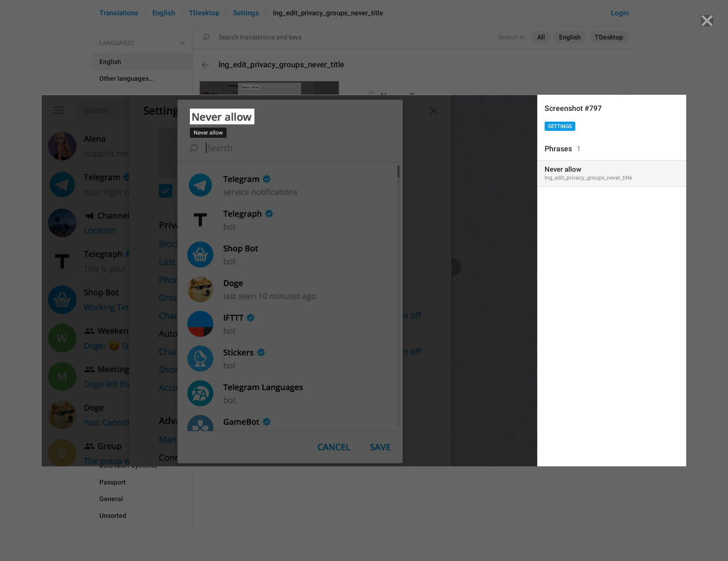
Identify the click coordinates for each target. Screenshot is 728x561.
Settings (560, 126)
